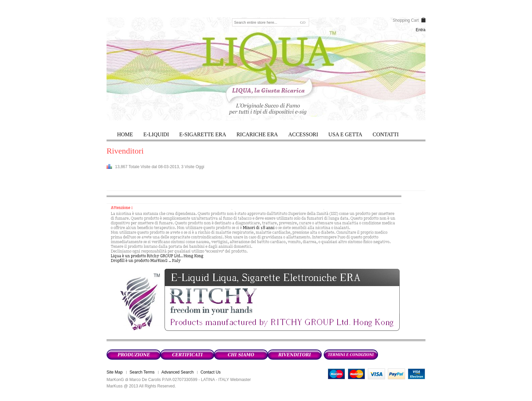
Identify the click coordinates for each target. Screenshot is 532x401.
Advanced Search (178, 372)
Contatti (386, 134)
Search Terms (142, 372)
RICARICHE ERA (257, 134)
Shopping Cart (406, 20)
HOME (125, 134)
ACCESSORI (303, 134)
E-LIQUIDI (156, 134)
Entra (421, 30)
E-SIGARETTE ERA (203, 134)
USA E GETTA (345, 134)
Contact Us (211, 372)
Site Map (115, 372)
